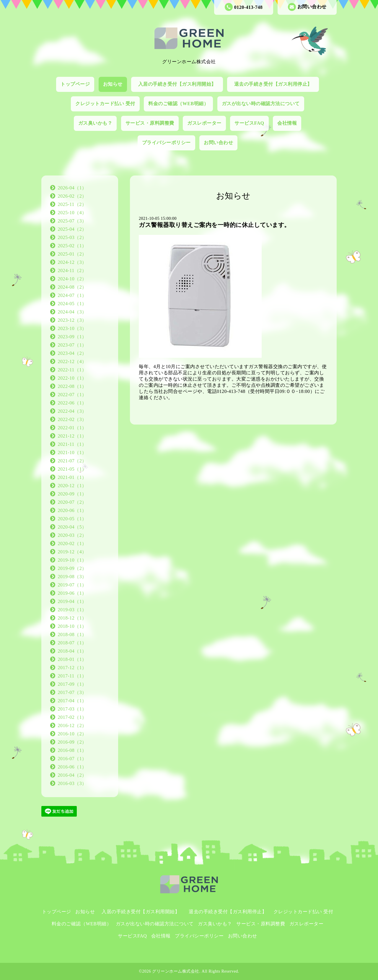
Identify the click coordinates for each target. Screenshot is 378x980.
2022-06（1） (72, 403)
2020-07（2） (72, 502)
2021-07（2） (72, 461)
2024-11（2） (72, 270)
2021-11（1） (72, 444)
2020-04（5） (72, 527)
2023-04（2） (72, 353)
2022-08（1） (72, 386)
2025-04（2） (72, 229)
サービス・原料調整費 (150, 123)
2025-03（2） (72, 237)
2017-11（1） (72, 676)
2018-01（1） (72, 659)
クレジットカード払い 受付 (105, 104)
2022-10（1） (72, 378)
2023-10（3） (72, 328)
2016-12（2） (72, 725)
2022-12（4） (72, 361)
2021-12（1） (72, 436)
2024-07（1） (72, 295)
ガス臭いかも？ (95, 123)
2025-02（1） (72, 246)
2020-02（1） (72, 543)
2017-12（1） (72, 668)
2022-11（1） (72, 370)
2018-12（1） (72, 618)
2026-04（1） (72, 188)
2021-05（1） (72, 469)
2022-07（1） (72, 395)
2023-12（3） (72, 320)
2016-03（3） (72, 783)
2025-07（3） (72, 221)
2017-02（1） (72, 717)
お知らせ (113, 84)
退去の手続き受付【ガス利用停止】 (276, 84)
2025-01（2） (72, 254)
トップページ (75, 84)
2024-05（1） (72, 304)
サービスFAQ (249, 123)
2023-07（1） (72, 345)
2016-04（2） (72, 775)
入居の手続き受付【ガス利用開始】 (180, 84)
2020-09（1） (72, 494)
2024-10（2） (72, 279)
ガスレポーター (204, 123)
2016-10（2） (72, 734)
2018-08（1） (72, 634)
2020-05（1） (72, 519)
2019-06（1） (72, 593)
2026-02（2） (72, 196)
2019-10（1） (72, 560)
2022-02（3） (72, 419)
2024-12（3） (72, 262)
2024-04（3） (72, 312)
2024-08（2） (72, 287)
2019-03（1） (72, 610)
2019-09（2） (72, 568)
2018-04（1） (72, 651)
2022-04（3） (72, 411)
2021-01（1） (72, 477)
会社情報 (287, 123)
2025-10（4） (72, 213)
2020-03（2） (72, 535)
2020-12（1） (72, 486)
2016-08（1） (72, 750)
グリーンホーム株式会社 (176, 971)
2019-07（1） (72, 585)
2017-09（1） (72, 684)
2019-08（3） (72, 577)
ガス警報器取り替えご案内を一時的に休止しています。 (215, 225)
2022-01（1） (72, 428)
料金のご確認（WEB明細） (178, 104)
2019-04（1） (72, 601)
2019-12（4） (72, 552)
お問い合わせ (307, 7)
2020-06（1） (72, 510)
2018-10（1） (72, 626)
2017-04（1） (72, 701)
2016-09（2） (72, 742)
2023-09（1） (72, 337)
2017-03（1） (72, 709)
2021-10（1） (72, 452)
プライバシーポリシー (166, 143)
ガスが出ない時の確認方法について (261, 104)
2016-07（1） (72, 759)
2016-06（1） (72, 767)
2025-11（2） (72, 204)
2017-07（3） (72, 692)
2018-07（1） (72, 643)
